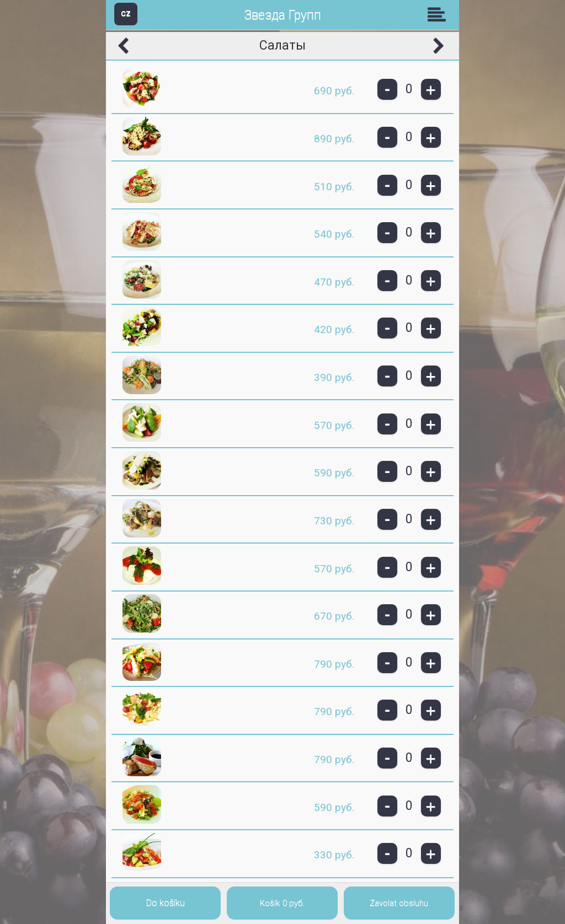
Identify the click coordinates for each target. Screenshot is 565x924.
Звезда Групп (282, 15)
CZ (126, 14)
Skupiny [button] (439, 14)
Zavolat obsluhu (399, 903)
